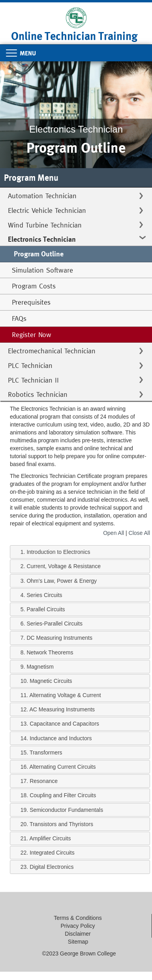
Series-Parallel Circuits (54, 624)
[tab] (80, 552)
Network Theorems (50, 652)
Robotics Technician (38, 394)
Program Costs (34, 286)
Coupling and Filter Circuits (63, 795)
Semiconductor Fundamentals (66, 810)
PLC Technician (30, 365)
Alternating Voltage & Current (65, 695)
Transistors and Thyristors (61, 824)
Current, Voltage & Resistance (64, 566)
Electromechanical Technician (52, 351)
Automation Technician (42, 196)
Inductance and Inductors (61, 738)
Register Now (32, 335)
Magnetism (40, 667)
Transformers (46, 753)
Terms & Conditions (78, 918)
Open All (114, 533)
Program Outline (39, 254)
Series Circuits (44, 595)
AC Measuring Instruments (62, 709)
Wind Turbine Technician (45, 225)
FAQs (19, 318)
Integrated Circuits (52, 853)
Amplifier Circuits (50, 838)
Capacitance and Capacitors (64, 724)
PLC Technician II (33, 380)
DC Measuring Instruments (59, 638)
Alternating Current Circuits (62, 767)
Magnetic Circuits (51, 681)
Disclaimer (78, 934)
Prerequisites (31, 302)
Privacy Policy (78, 926)
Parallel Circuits (46, 609)
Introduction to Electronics (58, 552)
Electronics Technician (42, 239)
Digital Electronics (52, 867)
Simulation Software (42, 270)
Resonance (44, 781)
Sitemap (78, 942)
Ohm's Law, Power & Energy (62, 581)
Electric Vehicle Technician (47, 210)
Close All (139, 533)
